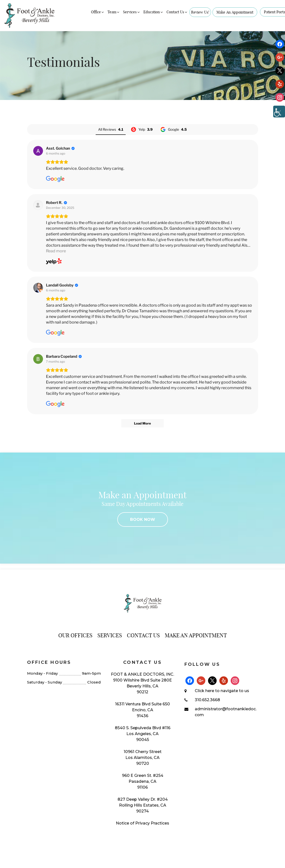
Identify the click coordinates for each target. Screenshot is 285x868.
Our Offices (75, 635)
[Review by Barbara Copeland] (64, 356)
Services (132, 12)
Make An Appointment (235, 12)
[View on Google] (38, 151)
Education (153, 12)
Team (114, 12)
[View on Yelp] (38, 205)
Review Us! (200, 12)
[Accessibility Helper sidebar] (279, 112)
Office (98, 12)
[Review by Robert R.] (57, 203)
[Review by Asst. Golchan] (60, 148)
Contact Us (177, 12)
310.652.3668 (207, 700)
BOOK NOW (143, 519)
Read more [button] (56, 251)
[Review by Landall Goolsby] (62, 285)
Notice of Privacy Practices (142, 823)
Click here (204, 691)
